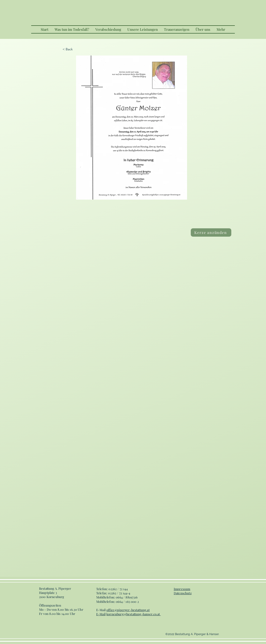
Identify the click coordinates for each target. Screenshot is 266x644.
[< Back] (76, 49)
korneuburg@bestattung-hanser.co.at (133, 614)
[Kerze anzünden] (211, 232)
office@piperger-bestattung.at (128, 610)
